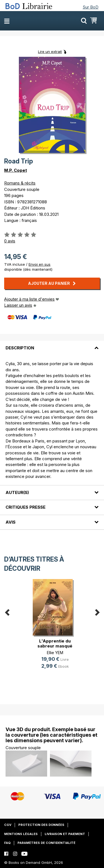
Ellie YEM (55, 653)
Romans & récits (20, 183)
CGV (8, 825)
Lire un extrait (50, 52)
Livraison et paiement (65, 834)
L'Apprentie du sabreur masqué (55, 643)
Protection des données (41, 825)
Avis (11, 522)
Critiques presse (26, 507)
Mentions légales (21, 834)
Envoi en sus (40, 264)
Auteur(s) (17, 492)
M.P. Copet (16, 170)
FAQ (7, 843)
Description (20, 348)
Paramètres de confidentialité (46, 843)
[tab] (52, 345)
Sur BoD (91, 7)
